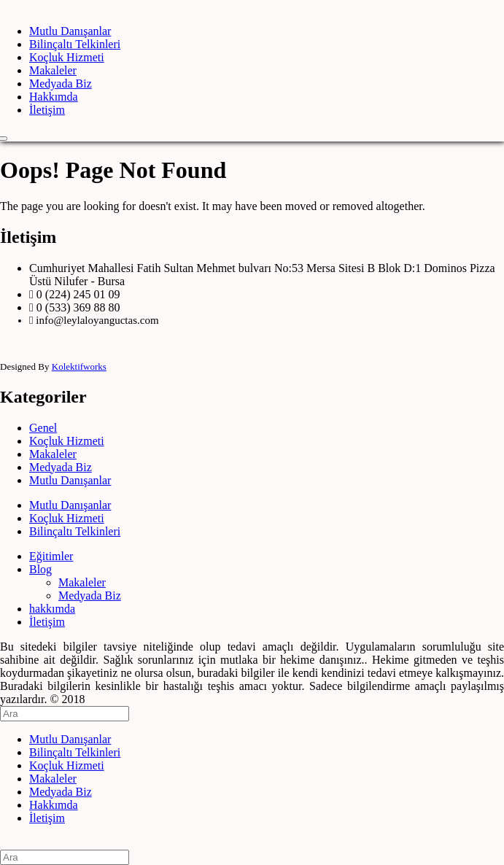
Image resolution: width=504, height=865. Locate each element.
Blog (40, 569)
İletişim (47, 110)
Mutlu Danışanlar (70, 31)
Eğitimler (51, 556)
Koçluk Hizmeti (67, 57)
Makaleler (53, 70)
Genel (43, 428)
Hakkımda (54, 97)
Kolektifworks (79, 366)
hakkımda (52, 609)
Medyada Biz (61, 84)
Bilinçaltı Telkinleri (75, 44)
